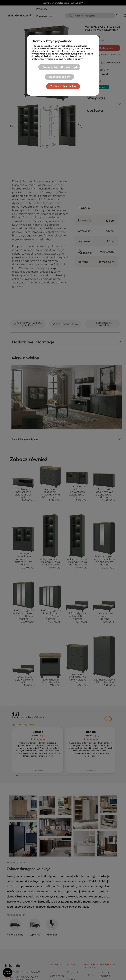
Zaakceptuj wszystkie (63, 86)
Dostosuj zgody (59, 77)
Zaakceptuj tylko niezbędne (61, 67)
